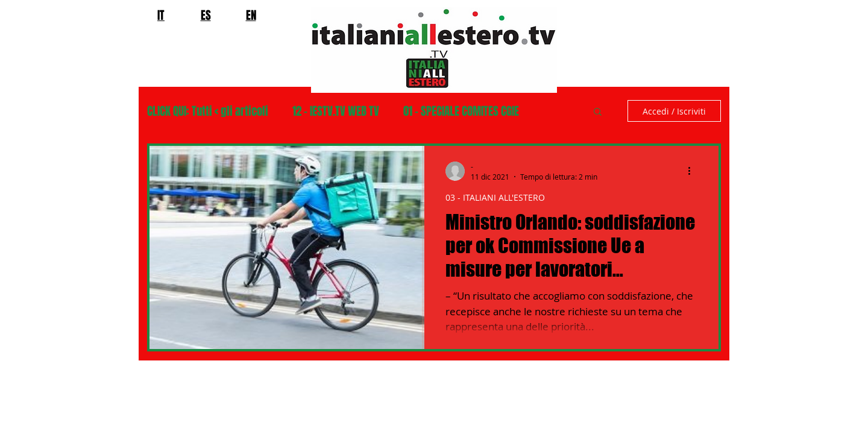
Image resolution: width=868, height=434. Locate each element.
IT (161, 15)
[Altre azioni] (693, 171)
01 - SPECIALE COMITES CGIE (461, 111)
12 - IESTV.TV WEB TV (336, 111)
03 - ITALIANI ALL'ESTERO (495, 197)
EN (251, 15)
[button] (598, 112)
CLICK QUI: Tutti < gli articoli (208, 111)
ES (206, 15)
